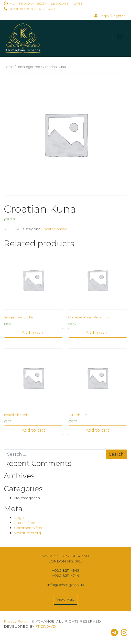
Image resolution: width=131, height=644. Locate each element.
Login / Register (110, 16)
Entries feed (25, 523)
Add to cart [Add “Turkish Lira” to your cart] (97, 430)
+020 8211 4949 (20, 9)
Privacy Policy (16, 621)
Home (9, 67)
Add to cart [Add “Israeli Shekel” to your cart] (34, 430)
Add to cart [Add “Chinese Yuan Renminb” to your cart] (97, 333)
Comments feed (29, 528)
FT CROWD (46, 626)
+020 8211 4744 (45, 9)
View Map (65, 599)
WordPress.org (28, 533)
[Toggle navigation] (120, 38)
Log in (20, 517)
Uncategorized (28, 67)
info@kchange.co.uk (66, 585)
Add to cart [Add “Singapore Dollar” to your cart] (34, 333)
